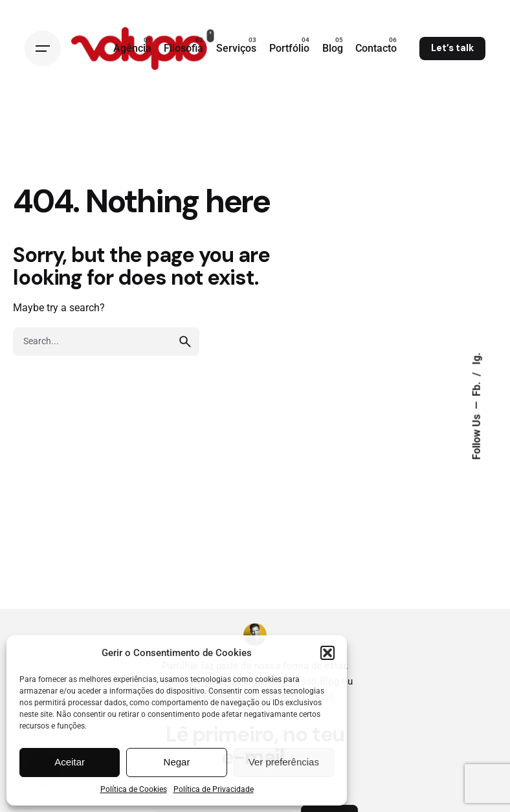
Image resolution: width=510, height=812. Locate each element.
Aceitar (70, 762)
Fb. (477, 388)
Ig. (477, 359)
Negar (177, 762)
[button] (327, 653)
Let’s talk (452, 48)
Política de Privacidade (214, 789)
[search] (185, 342)
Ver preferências (284, 762)
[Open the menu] (43, 49)
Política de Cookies (134, 789)
